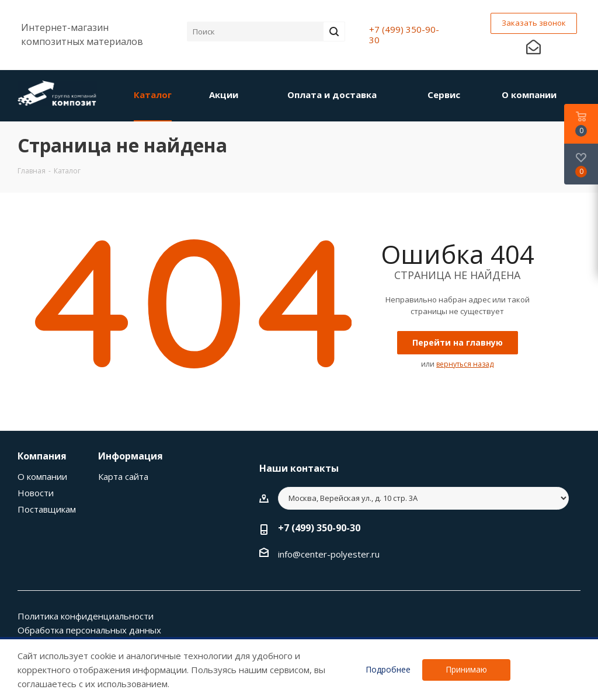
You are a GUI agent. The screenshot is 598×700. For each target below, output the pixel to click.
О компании (42, 476)
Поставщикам (47, 509)
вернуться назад (465, 364)
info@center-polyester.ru (329, 554)
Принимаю (466, 669)
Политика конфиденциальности (86, 616)
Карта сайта (123, 476)
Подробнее (388, 670)
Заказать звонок (534, 23)
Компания (42, 456)
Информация (131, 456)
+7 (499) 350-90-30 (404, 34)
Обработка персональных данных (89, 630)
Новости (36, 493)
